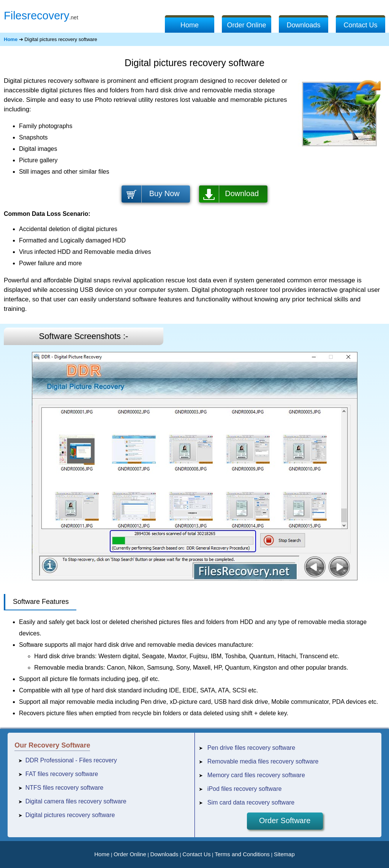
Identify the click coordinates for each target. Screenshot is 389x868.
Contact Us (360, 25)
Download (242, 193)
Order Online (246, 25)
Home (190, 25)
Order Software (285, 820)
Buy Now (164, 193)
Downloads (303, 25)
